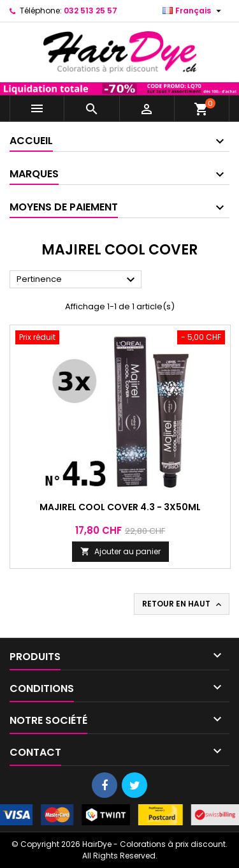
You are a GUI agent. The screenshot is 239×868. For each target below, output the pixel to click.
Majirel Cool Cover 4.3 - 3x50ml (120, 507)
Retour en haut (183, 604)
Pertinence (77, 280)
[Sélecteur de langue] (193, 11)
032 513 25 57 (91, 11)
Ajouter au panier (120, 551)
